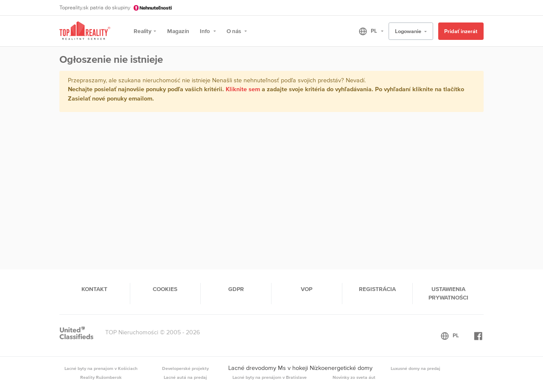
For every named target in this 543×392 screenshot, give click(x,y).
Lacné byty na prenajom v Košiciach (101, 368)
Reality (143, 31)
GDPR (236, 289)
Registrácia (377, 289)
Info (206, 31)
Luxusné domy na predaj (416, 368)
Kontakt (94, 289)
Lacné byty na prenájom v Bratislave (270, 377)
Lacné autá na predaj (185, 377)
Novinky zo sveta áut (354, 377)
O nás (234, 31)
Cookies (165, 289)
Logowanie (409, 31)
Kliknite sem (243, 89)
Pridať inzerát (461, 31)
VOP (306, 289)
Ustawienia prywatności (448, 293)
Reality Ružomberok (101, 377)
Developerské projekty (185, 368)
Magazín (178, 31)
